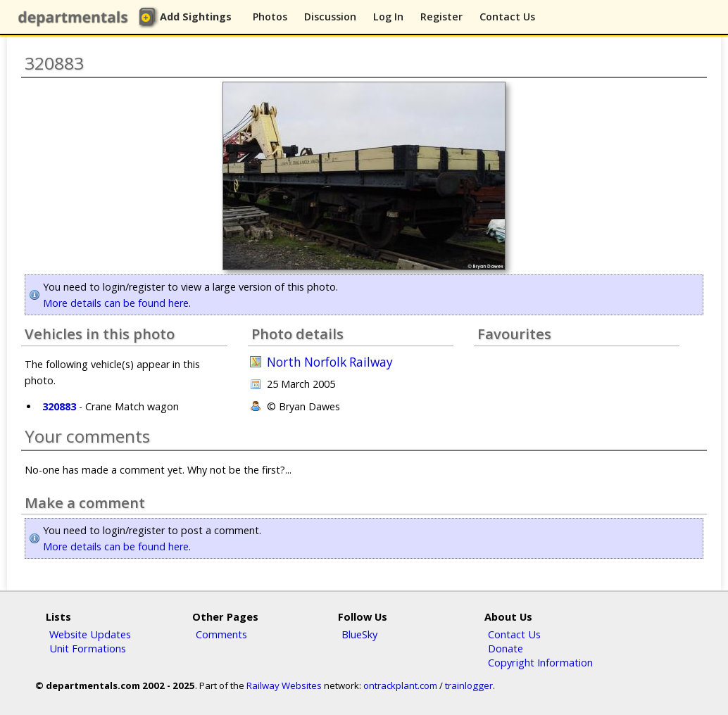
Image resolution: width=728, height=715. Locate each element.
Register (441, 17)
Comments (221, 634)
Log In (388, 17)
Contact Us (507, 17)
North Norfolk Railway (330, 362)
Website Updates (90, 634)
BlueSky (359, 634)
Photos (270, 17)
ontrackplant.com (400, 685)
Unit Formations (88, 648)
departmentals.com (76, 18)
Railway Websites (284, 685)
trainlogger (469, 685)
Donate (506, 648)
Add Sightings (196, 17)
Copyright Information (540, 662)
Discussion (330, 17)
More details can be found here (116, 303)
